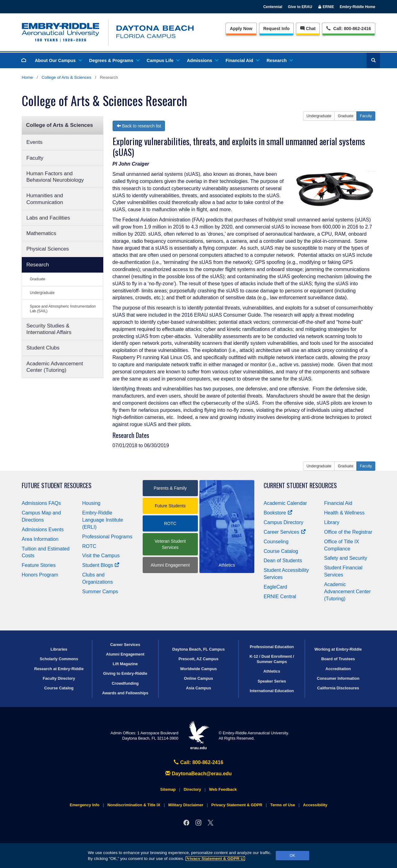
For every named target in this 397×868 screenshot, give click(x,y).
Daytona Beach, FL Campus (198, 649)
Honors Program (40, 575)
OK (292, 856)
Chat (308, 29)
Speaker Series (272, 681)
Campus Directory (283, 522)
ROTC (89, 546)
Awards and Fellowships (125, 693)
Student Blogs (101, 565)
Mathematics (41, 233)
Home (27, 77)
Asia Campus (198, 688)
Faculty (35, 158)
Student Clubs (43, 348)
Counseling (276, 542)
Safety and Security (346, 558)
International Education (272, 691)
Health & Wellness (344, 513)
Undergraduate (42, 293)
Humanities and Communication (45, 199)
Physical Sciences (48, 249)
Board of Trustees (338, 659)
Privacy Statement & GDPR (215, 859)
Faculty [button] (366, 116)
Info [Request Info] (277, 29)
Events (34, 142)
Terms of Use (283, 805)
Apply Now (241, 29)
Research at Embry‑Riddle (59, 669)
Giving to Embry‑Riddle (125, 673)
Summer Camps (100, 592)
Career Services (285, 532)
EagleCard (275, 587)
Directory (192, 789)
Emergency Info (85, 805)
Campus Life (163, 60)
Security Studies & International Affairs (49, 329)
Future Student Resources (57, 485)
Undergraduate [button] (319, 116)
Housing (91, 503)
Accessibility (315, 805)
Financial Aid (242, 60)
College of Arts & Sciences (66, 77)
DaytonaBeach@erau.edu (198, 774)
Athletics (272, 671)
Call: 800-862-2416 (198, 762)
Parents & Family (170, 488)
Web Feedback (223, 789)
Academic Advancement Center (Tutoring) (55, 367)
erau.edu (198, 735)
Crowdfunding (125, 683)
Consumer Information (338, 678)
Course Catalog (281, 551)
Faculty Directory (59, 678)
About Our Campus (58, 60)
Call (348, 28)
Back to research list (139, 126)
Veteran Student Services (170, 544)
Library (332, 522)
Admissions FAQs (41, 503)
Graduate (38, 279)
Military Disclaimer (186, 805)
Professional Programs (107, 537)
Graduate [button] (346, 116)
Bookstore (278, 513)
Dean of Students (283, 561)
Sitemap (168, 789)
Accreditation (338, 669)
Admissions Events (43, 530)
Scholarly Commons (59, 659)
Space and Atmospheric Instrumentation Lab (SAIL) (63, 309)
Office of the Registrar (348, 532)
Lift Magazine (125, 664)
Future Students (170, 506)
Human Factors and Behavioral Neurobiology (55, 177)
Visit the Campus (101, 556)
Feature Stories (39, 565)
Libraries (59, 649)
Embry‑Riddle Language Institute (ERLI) (103, 520)
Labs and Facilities (48, 218)
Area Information (40, 539)
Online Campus (198, 678)
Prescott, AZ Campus (199, 659)
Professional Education (272, 647)
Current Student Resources (300, 485)
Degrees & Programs (114, 60)
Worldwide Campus (199, 669)
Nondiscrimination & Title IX (134, 805)
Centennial (273, 7)
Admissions (202, 60)
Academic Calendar (285, 503)
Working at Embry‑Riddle (338, 649)
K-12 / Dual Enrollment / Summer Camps (272, 659)
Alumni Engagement (170, 565)
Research (279, 60)
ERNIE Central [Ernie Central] (280, 596)
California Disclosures (338, 688)
